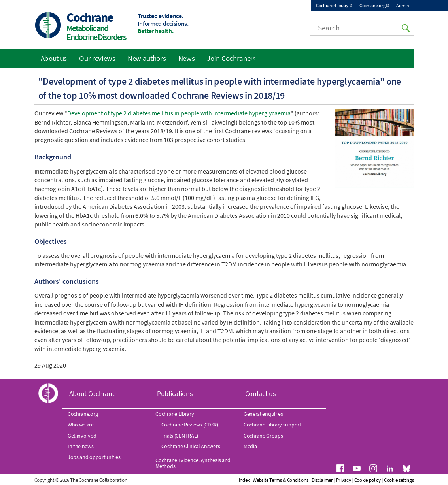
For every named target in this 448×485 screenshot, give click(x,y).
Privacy (344, 480)
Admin (403, 5)
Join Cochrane (229, 58)
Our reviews (97, 58)
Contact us (261, 393)
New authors (147, 58)
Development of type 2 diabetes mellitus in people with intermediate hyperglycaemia (179, 113)
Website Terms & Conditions (280, 480)
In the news (81, 446)
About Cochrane (93, 393)
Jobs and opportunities (94, 457)
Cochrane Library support (272, 425)
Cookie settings (399, 480)
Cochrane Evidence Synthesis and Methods (193, 463)
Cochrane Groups (263, 436)
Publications (175, 393)
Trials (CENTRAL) (180, 436)
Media (250, 446)
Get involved (82, 436)
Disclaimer (322, 480)
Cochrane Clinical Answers (191, 446)
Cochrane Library (332, 5)
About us (54, 58)
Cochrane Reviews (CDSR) (190, 425)
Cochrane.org (372, 5)
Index (244, 480)
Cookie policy (368, 480)
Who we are (81, 425)
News (187, 58)
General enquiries (263, 414)
